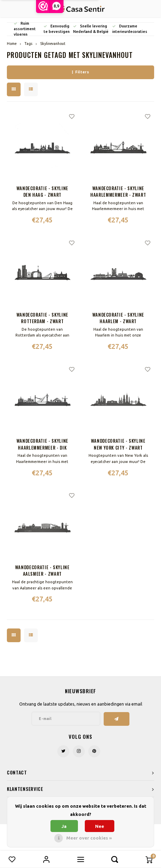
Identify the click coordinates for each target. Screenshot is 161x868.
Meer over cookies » (89, 838)
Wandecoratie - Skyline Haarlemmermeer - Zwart (118, 192)
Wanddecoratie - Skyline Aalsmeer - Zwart (42, 571)
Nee (100, 826)
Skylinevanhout (53, 44)
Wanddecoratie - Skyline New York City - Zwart (118, 444)
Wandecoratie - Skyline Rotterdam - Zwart (42, 318)
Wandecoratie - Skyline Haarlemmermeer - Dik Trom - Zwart (42, 444)
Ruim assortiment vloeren (25, 29)
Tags (28, 44)
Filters (80, 72)
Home (12, 44)
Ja (64, 826)
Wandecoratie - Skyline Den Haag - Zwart (42, 192)
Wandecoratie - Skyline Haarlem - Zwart (118, 318)
